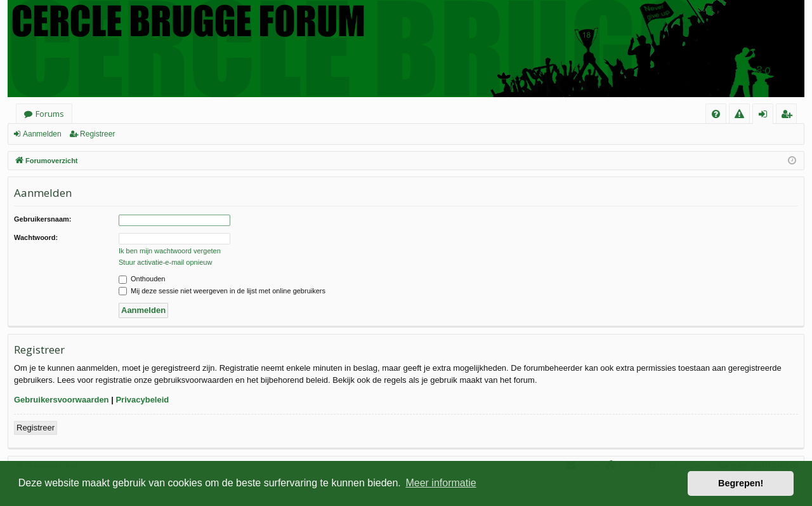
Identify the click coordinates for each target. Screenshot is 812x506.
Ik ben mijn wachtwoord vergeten (170, 251)
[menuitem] (716, 114)
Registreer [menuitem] (789, 116)
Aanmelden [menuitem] (767, 116)
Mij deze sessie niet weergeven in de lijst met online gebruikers (222, 291)
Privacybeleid (142, 400)
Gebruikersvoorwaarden (62, 400)
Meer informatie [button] (441, 483)
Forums (50, 114)
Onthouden (142, 279)
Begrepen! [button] (741, 483)
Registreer (97, 134)
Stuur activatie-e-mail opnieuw (165, 262)
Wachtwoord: (36, 237)
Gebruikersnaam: (43, 219)
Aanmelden (42, 134)
